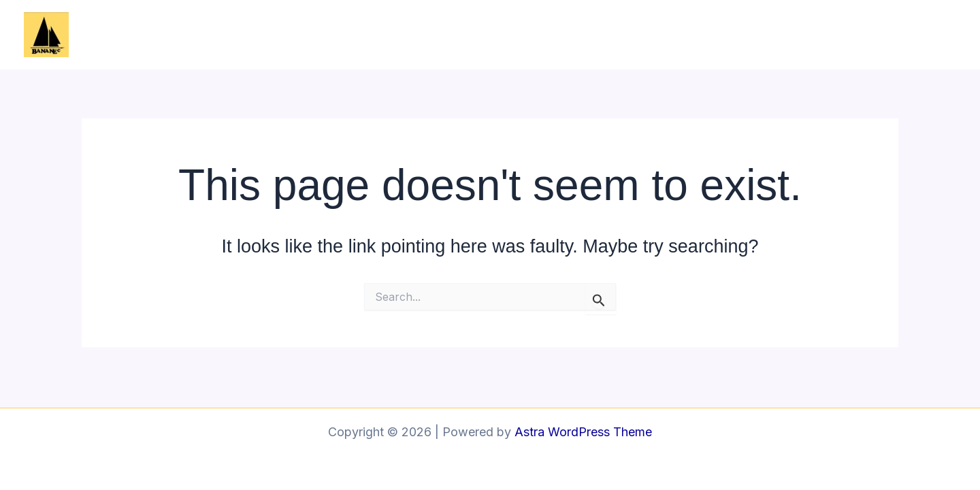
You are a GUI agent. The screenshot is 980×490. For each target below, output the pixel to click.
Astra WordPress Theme (583, 432)
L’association (671, 34)
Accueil (589, 34)
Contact (921, 34)
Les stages (844, 34)
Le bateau (761, 34)
